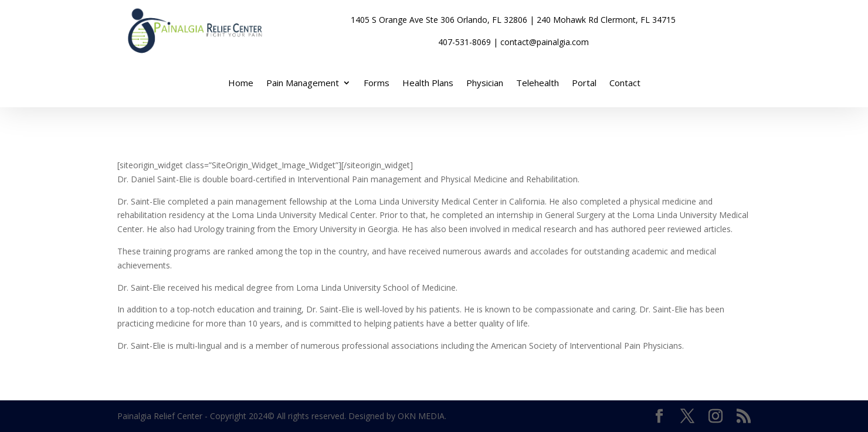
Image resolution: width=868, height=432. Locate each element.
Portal (584, 84)
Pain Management (303, 84)
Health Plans (428, 84)
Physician (485, 84)
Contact (625, 84)
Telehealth (538, 84)
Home (241, 84)
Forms (377, 84)
